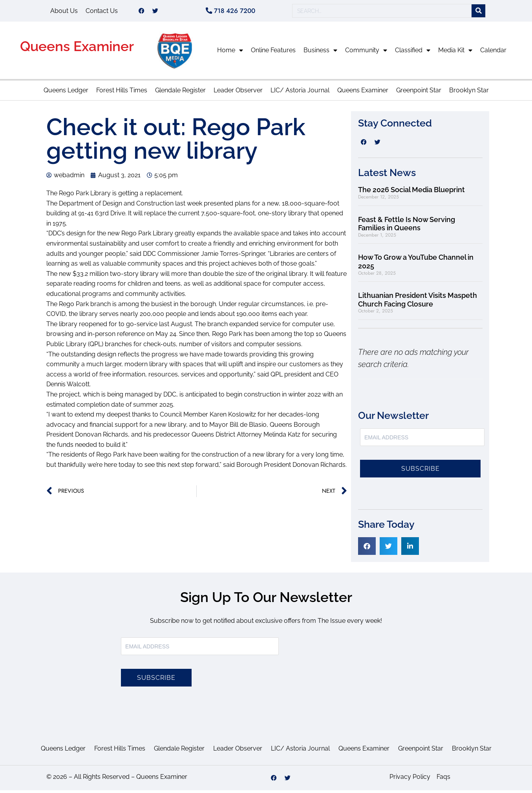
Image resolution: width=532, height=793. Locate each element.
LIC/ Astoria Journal (300, 93)
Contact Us (102, 12)
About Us (64, 12)
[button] (367, 549)
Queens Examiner (77, 49)
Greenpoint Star (419, 93)
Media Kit (455, 53)
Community (366, 53)
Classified (413, 53)
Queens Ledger (66, 93)
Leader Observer (238, 93)
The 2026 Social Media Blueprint (411, 192)
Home (230, 53)
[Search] (478, 12)
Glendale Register (180, 93)
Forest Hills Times (122, 93)
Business (320, 53)
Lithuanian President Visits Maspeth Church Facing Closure (418, 302)
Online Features (273, 53)
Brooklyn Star (469, 93)
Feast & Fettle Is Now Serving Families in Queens (407, 227)
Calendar (493, 53)
